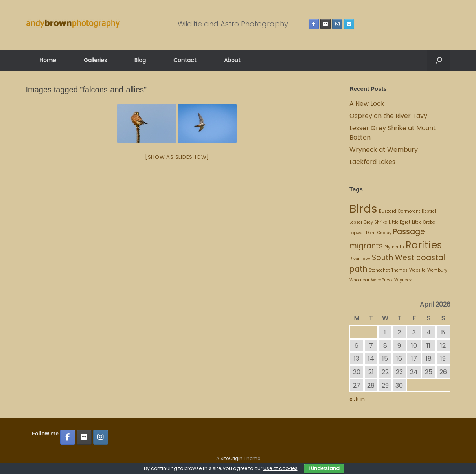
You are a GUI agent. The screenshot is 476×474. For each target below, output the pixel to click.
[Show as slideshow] (177, 157)
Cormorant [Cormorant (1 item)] (409, 211)
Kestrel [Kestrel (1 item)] (429, 211)
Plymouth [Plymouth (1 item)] (394, 247)
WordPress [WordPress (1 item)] (382, 280)
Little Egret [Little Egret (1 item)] (400, 222)
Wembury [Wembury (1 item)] (437, 270)
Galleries (95, 60)
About (232, 60)
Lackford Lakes (372, 162)
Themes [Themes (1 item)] (400, 270)
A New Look (367, 104)
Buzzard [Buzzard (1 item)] (388, 211)
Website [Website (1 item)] (417, 270)
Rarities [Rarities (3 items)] (424, 245)
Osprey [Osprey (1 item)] (384, 233)
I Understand (324, 468)
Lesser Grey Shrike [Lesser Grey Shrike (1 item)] (368, 222)
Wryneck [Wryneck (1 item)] (403, 280)
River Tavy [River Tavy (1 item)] (360, 259)
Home (48, 60)
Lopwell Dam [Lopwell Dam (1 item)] (363, 233)
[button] (439, 60)
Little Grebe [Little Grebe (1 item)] (424, 222)
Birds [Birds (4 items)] (363, 209)
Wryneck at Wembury (384, 150)
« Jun (357, 399)
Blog (140, 60)
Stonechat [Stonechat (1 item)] (379, 270)
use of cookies (280, 468)
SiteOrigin (232, 459)
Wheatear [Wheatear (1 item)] (359, 280)
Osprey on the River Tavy (388, 116)
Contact (185, 60)
